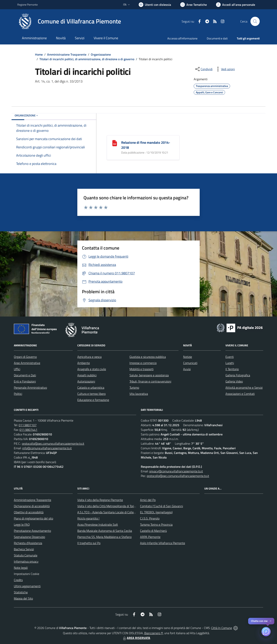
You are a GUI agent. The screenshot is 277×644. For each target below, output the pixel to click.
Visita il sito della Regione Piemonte (100, 500)
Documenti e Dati (25, 375)
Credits (18, 580)
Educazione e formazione (93, 400)
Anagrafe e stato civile (92, 369)
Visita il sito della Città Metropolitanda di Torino (107, 506)
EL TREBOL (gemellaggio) (156, 512)
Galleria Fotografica (238, 375)
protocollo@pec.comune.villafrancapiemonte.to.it (53, 444)
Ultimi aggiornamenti (27, 586)
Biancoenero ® (154, 633)
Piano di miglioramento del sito (33, 518)
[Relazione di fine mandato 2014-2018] (115, 143)
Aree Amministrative (27, 363)
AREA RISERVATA (136, 638)
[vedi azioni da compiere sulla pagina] (225, 69)
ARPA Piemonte (150, 537)
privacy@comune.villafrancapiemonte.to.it (176, 471)
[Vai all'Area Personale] (236, 5)
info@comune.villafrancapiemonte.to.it (47, 448)
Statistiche (21, 592)
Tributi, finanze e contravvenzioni (150, 381)
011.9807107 (28, 425)
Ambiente (84, 363)
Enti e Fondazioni (25, 381)
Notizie (188, 357)
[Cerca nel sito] (255, 21)
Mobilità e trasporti (141, 369)
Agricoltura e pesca (89, 357)
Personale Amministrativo (30, 388)
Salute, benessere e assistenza (149, 375)
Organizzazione (101, 54)
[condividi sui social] (204, 69)
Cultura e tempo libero (91, 394)
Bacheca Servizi (24, 549)
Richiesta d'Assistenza (28, 543)
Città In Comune (222, 628)
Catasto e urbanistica (91, 388)
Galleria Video (234, 381)
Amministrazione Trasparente (67, 54)
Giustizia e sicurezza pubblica (148, 357)
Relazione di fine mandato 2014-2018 (146, 145)
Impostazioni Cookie (27, 574)
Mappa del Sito (23, 598)
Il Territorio (232, 369)
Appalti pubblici (87, 375)
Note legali (21, 568)
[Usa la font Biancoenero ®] (155, 5)
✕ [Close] (271, 621)
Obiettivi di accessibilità (29, 512)
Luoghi (230, 363)
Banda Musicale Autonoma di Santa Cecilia (105, 531)
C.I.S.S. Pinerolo (150, 518)
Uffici (17, 369)
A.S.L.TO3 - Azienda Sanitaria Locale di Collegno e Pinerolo (115, 512)
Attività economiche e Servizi (244, 388)
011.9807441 (28, 430)
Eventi (230, 357)
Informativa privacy (26, 561)
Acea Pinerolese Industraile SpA (98, 525)
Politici (18, 394)
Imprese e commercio (143, 363)
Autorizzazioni (86, 381)
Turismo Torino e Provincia (156, 525)
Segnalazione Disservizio (29, 537)
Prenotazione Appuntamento (32, 531)
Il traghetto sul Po (89, 543)
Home (39, 54)
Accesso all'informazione (182, 38)
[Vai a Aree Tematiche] (194, 5)
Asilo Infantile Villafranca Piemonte (163, 543)
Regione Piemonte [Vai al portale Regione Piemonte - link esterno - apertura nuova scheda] (28, 5)
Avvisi (187, 369)
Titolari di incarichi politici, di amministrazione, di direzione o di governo (87, 59)
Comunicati (190, 363)
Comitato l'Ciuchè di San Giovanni (161, 506)
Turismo (134, 388)
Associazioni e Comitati (240, 394)
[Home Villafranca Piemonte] (69, 21)
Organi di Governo (25, 357)
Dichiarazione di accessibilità (32, 506)
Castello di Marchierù (153, 531)
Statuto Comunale (26, 555)
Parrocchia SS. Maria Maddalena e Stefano (104, 537)
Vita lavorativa (139, 394)
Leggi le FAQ (22, 525)
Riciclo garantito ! (88, 518)
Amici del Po (148, 500)
